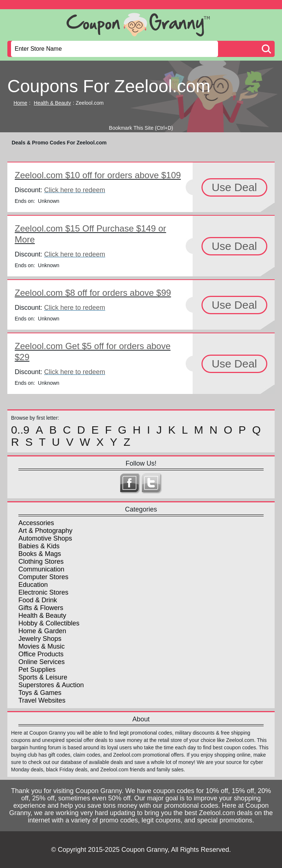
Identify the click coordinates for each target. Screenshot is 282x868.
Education (33, 585)
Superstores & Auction (51, 685)
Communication (41, 569)
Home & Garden (42, 631)
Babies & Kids (39, 546)
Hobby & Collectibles (49, 623)
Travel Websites (42, 700)
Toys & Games (40, 693)
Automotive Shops (45, 538)
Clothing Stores (41, 562)
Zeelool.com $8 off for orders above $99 (93, 293)
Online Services (42, 662)
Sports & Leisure (43, 677)
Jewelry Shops (40, 639)
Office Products (41, 654)
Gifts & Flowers (41, 608)
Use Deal (234, 187)
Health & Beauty (52, 103)
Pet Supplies (37, 670)
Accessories (36, 523)
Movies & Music (42, 646)
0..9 (20, 430)
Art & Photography (45, 531)
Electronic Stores (43, 592)
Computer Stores (43, 577)
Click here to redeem (75, 190)
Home (20, 103)
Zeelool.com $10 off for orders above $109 (98, 175)
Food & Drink (38, 600)
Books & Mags (40, 554)
